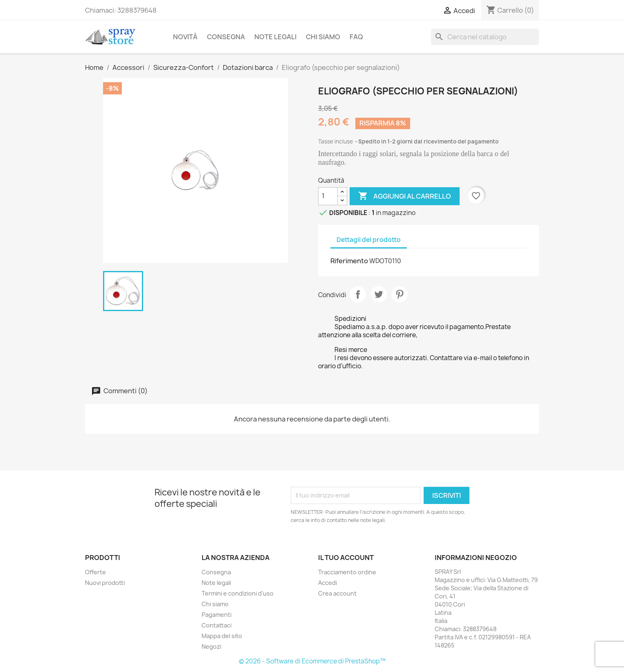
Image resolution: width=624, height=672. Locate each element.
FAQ (356, 37)
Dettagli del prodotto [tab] (369, 240)
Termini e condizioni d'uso (238, 593)
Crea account (337, 593)
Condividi (358, 294)
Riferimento (349, 261)
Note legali (275, 37)
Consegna (226, 37)
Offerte (95, 572)
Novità (185, 37)
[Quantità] (328, 196)
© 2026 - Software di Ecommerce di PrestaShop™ (312, 661)
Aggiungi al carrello (405, 196)
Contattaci (217, 625)
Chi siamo (323, 37)
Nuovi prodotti (105, 583)
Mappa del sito (222, 636)
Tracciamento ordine (347, 572)
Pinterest (400, 294)
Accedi (328, 583)
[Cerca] (485, 37)
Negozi (211, 646)
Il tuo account (346, 558)
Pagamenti (217, 615)
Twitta (379, 294)
